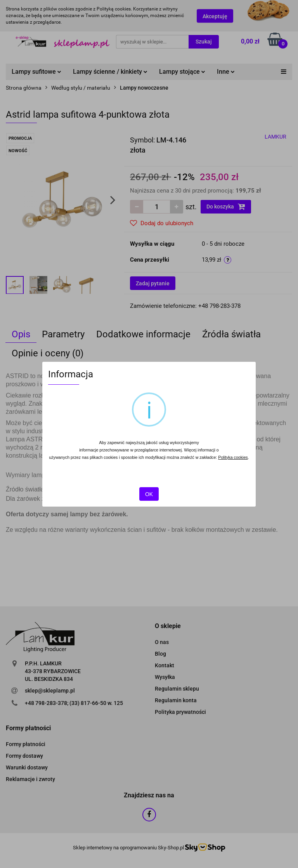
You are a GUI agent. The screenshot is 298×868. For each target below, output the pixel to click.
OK (149, 494)
